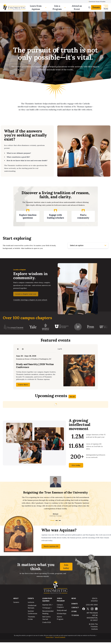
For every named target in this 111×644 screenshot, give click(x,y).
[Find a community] (83, 216)
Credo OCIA (47, 622)
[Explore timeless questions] (28, 216)
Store (74, 611)
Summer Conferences (32, 612)
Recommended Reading (48, 612)
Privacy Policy (50, 637)
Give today (76, 465)
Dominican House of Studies (97, 2)
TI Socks (75, 615)
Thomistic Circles (31, 618)
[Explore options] (88, 245)
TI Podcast (47, 608)
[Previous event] (18, 349)
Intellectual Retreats (32, 607)
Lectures (31, 602)
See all (72, 397)
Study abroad (62, 610)
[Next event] (23, 349)
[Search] (89, 7)
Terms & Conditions (60, 637)
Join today (66, 567)
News (74, 598)
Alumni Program (60, 618)
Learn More (23, 385)
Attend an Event (77, 8)
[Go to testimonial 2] (57, 520)
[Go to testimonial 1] (52, 520)
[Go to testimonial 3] (60, 520)
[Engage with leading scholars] (56, 216)
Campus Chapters (60, 606)
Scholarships (62, 614)
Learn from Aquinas (38, 8)
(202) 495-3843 (92, 605)
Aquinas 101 (48, 605)
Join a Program (59, 8)
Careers (16, 602)
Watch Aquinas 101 (51, 546)
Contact (75, 608)
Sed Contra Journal (46, 618)
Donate (96, 7)
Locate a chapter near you (26, 294)
